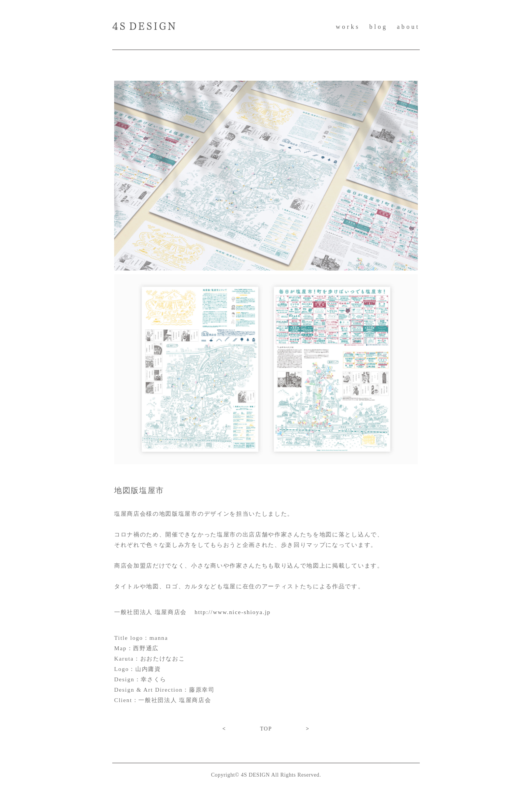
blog (379, 27)
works (348, 27)
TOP (266, 729)
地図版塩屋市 (139, 490)
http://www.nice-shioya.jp (233, 612)
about (408, 27)
